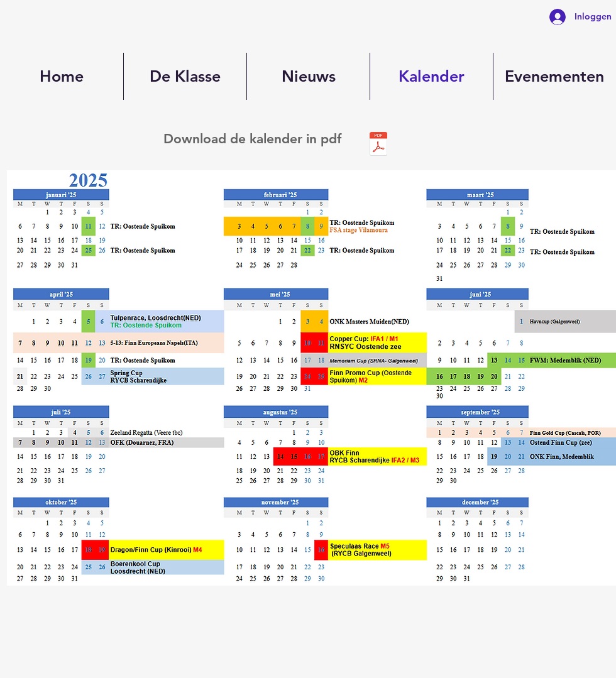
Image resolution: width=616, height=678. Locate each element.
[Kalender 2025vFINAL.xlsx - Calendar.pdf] (378, 145)
